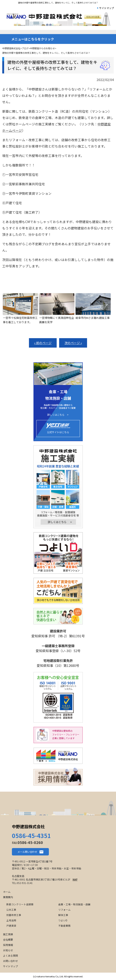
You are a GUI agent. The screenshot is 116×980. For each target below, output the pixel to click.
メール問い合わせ (27, 852)
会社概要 (8, 939)
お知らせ (8, 950)
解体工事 (63, 915)
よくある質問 (10, 955)
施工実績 (8, 934)
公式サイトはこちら (58, 429)
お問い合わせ (10, 961)
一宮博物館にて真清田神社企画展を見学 (57, 320)
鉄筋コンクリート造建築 (20, 904)
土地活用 (11, 920)
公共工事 (11, 910)
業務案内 (8, 897)
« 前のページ (43, 343)
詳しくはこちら (56, 415)
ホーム (7, 892)
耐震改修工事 (14, 915)
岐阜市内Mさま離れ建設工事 (93, 318)
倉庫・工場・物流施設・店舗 (74, 904)
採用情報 (8, 945)
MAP (75, 879)
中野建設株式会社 (28, 826)
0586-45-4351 (31, 836)
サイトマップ (107, 8)
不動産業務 (64, 926)
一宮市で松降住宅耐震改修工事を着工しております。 (20, 320)
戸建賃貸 (11, 926)
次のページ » (73, 343)
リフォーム (64, 910)
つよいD (63, 920)
